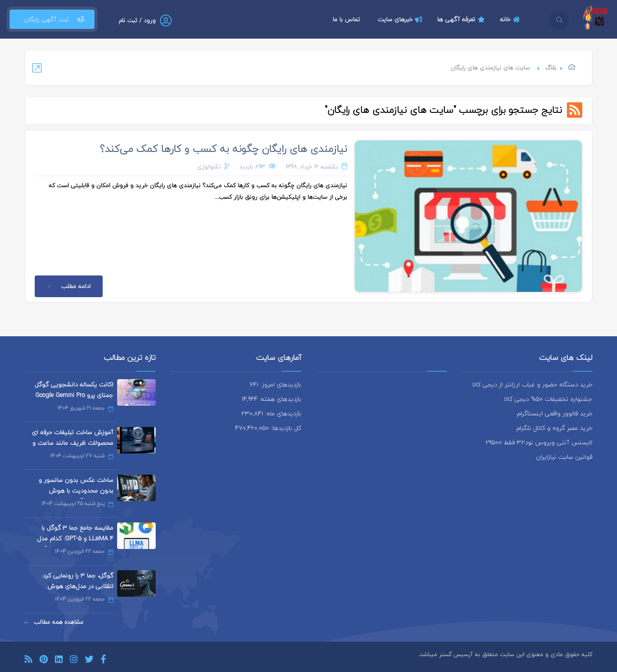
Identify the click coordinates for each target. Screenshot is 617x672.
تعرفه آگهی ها (462, 19)
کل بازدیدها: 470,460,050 (268, 428)
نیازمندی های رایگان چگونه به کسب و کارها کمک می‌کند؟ (223, 149)
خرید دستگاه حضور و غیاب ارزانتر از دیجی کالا (532, 384)
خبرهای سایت (401, 19)
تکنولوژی (209, 167)
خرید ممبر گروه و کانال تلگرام (554, 428)
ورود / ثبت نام (137, 21)
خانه (511, 19)
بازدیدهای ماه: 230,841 (271, 413)
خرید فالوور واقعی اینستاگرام (555, 413)
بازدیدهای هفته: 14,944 (271, 399)
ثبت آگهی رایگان (52, 19)
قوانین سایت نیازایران (564, 457)
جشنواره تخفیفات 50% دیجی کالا (548, 399)
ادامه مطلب (67, 286)
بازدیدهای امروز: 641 (275, 384)
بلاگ (551, 68)
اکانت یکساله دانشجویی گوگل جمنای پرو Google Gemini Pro (74, 390)
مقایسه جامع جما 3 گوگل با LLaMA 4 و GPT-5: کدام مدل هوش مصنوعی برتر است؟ (75, 538)
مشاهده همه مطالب (54, 622)
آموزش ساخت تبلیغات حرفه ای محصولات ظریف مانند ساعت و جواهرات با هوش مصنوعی (73, 443)
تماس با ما (346, 19)
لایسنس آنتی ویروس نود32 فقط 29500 (539, 442)
